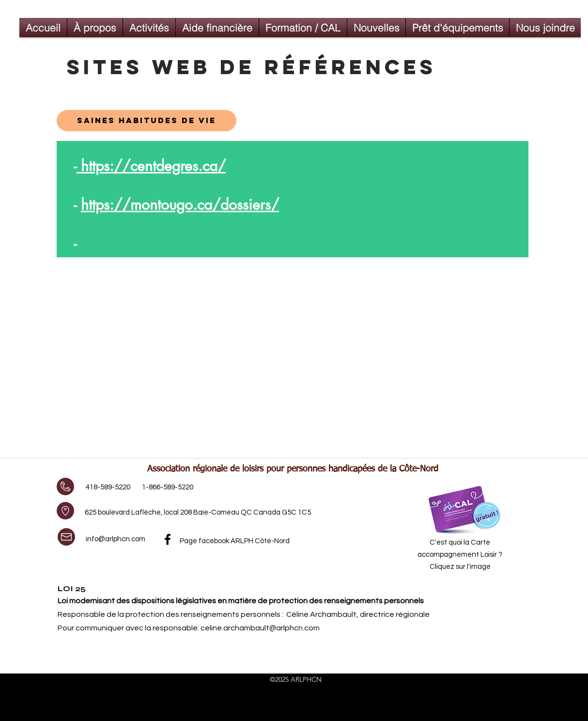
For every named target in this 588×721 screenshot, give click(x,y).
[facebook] (168, 539)
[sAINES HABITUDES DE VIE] (147, 121)
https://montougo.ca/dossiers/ (180, 204)
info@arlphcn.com (116, 539)
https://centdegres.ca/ (151, 166)
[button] (149, 28)
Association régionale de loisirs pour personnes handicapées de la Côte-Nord (293, 469)
